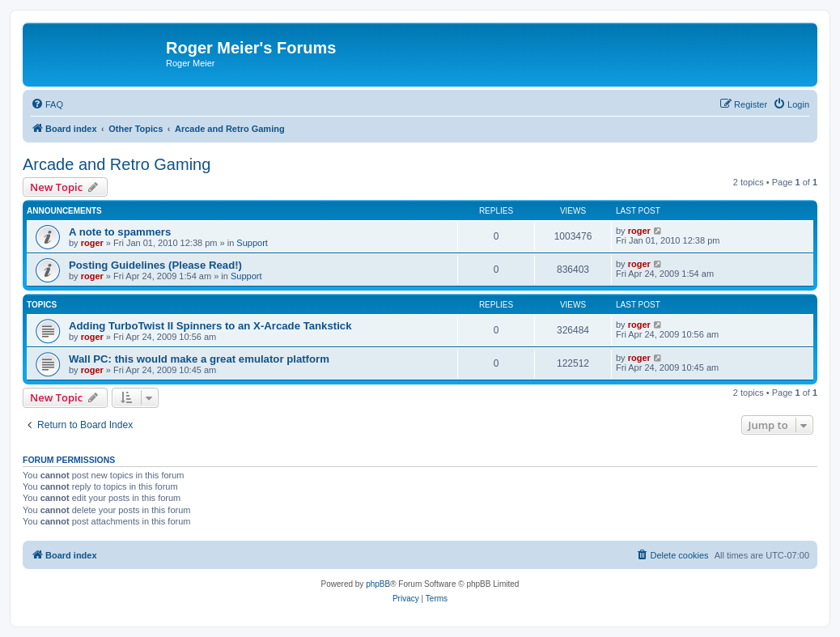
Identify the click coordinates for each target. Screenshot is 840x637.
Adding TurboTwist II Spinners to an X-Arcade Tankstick (210, 326)
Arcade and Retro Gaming (117, 164)
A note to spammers (120, 232)
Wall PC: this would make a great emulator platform (199, 359)
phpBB (378, 584)
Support (252, 243)
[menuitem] (47, 104)
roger (92, 243)
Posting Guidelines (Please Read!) (155, 265)
